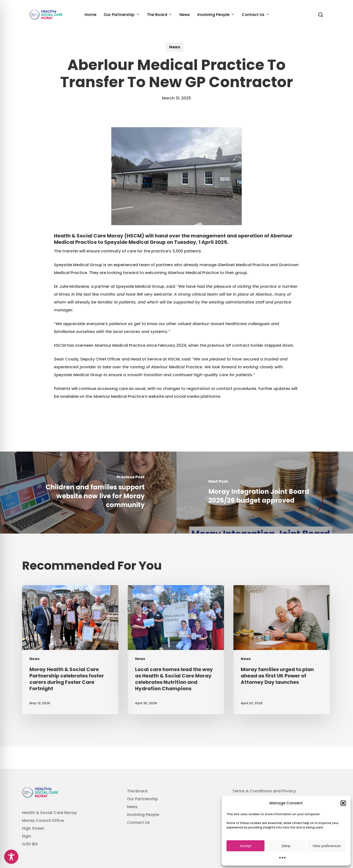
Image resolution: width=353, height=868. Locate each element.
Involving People (143, 815)
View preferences (327, 846)
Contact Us (138, 822)
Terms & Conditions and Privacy (264, 791)
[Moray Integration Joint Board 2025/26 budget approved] (265, 493)
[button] (343, 803)
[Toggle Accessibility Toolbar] (11, 857)
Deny (286, 846)
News (175, 47)
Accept (246, 846)
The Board (137, 791)
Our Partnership (142, 799)
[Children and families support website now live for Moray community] (88, 493)
